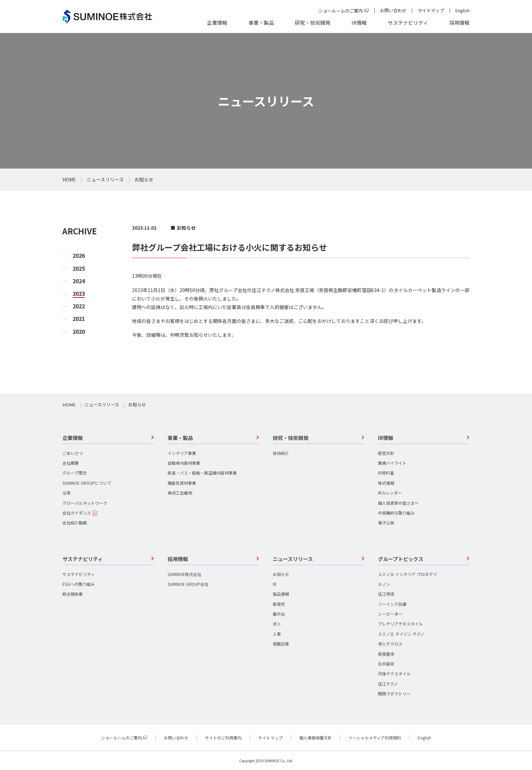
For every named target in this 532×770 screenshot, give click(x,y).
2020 (79, 332)
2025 (79, 268)
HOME (69, 179)
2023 (79, 294)
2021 (79, 319)
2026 (79, 256)
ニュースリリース (105, 179)
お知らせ (144, 179)
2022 (79, 306)
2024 (79, 281)
